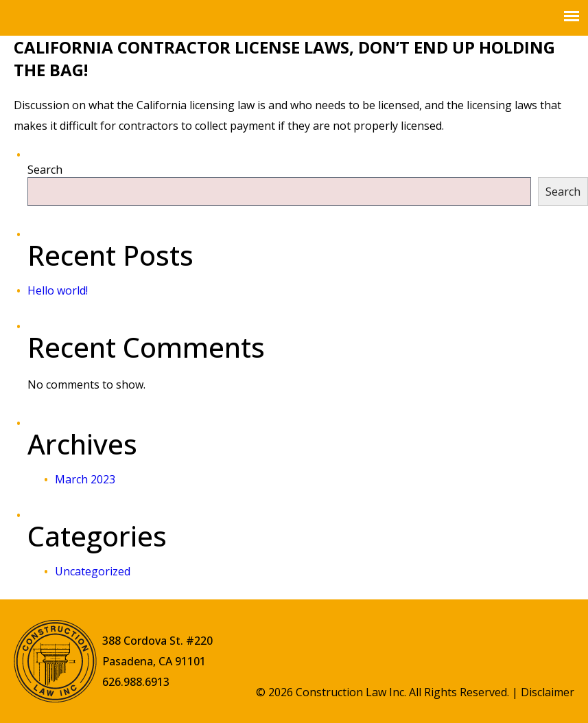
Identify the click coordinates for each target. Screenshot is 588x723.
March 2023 (85, 479)
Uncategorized (93, 571)
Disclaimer (548, 692)
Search (45, 170)
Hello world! (58, 290)
